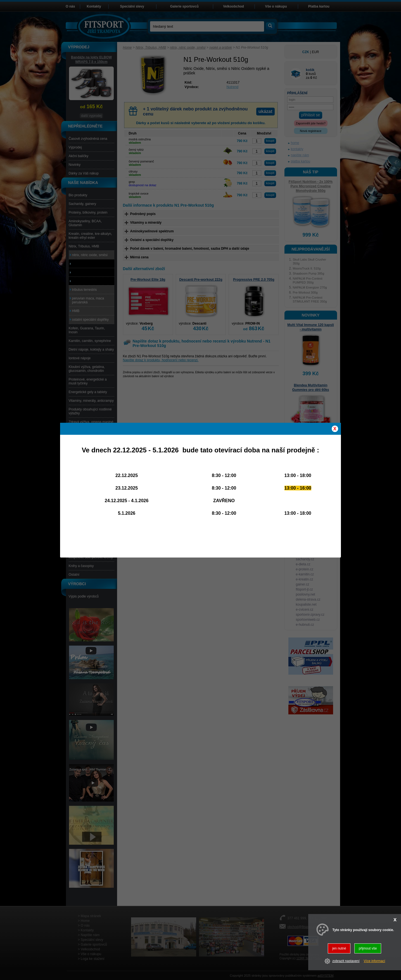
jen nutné (339, 948)
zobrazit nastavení (346, 961)
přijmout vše (368, 948)
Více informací (375, 961)
